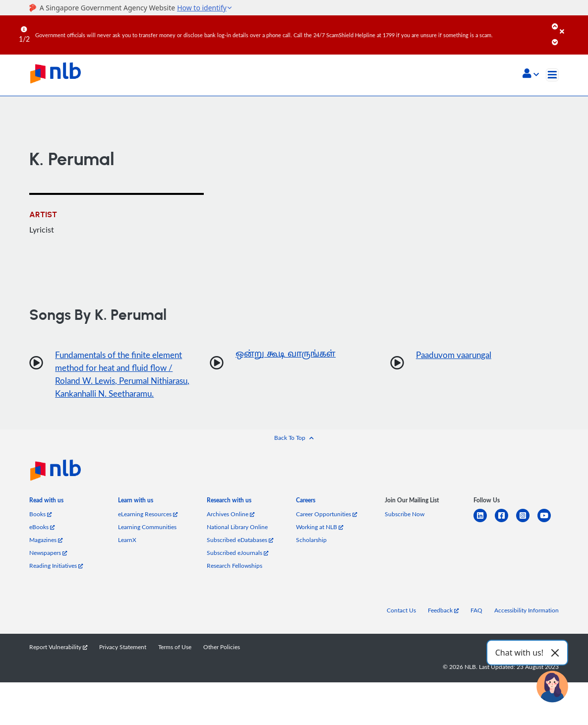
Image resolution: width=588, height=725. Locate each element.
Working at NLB (320, 542)
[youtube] (548, 536)
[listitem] (46, 517)
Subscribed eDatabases (240, 555)
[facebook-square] (505, 536)
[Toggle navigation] (552, 75)
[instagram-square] (527, 536)
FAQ (476, 625)
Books (40, 529)
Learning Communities (147, 542)
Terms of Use (175, 662)
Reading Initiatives (56, 580)
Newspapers (48, 568)
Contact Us (401, 625)
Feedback (443, 625)
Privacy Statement (123, 662)
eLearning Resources (148, 529)
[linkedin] (484, 536)
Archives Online (231, 529)
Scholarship (311, 555)
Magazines (46, 555)
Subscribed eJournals (237, 568)
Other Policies (222, 662)
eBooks (42, 542)
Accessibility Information (527, 625)
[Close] (572, 24)
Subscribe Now (405, 529)
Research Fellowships (235, 580)
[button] (531, 74)
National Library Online (237, 542)
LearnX (127, 555)
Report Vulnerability (58, 662)
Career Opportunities (326, 529)
